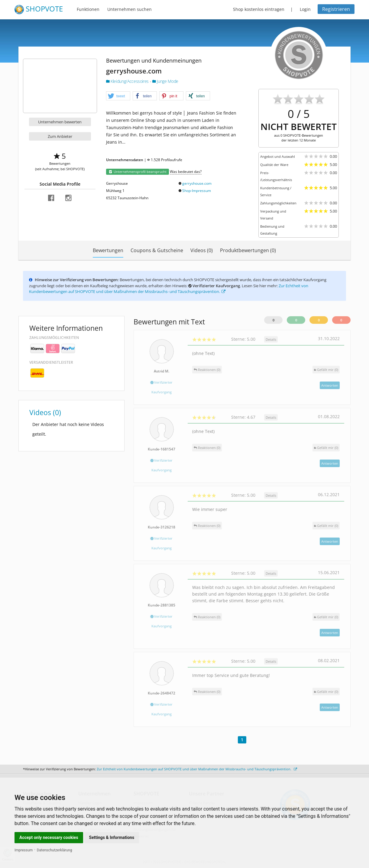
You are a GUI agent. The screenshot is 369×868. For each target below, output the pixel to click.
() (326, 370)
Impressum (24, 850)
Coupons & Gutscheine (157, 250)
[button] (118, 96)
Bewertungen (108, 250)
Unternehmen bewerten (60, 122)
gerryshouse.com (197, 183)
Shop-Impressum (197, 191)
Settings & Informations (112, 837)
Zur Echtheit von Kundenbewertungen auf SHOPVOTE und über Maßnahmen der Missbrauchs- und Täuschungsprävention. (169, 289)
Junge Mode (165, 81)
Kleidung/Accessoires (128, 81)
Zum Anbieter (60, 136)
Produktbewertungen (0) (248, 250)
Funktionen (88, 9)
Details (271, 339)
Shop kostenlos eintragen (259, 9)
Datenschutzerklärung (55, 850)
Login (305, 9)
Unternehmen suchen (129, 9)
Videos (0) (202, 250)
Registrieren (336, 9)
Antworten (330, 385)
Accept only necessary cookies (49, 837)
